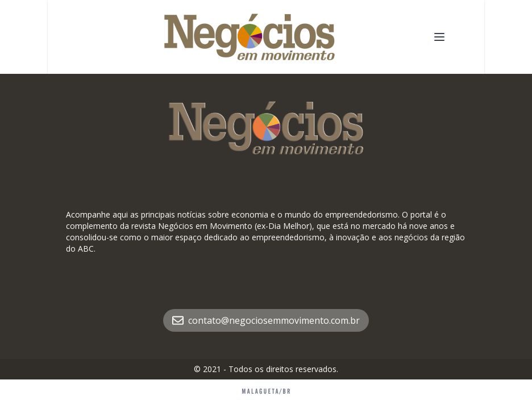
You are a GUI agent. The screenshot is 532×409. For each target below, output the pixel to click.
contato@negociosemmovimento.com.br (266, 320)
